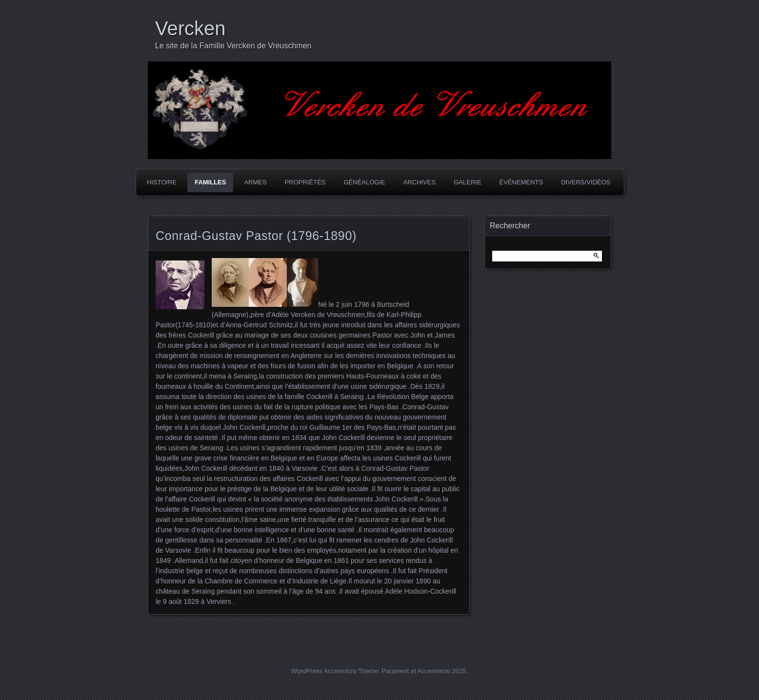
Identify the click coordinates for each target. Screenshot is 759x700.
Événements (521, 182)
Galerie (467, 182)
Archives (419, 182)
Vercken (190, 28)
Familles (210, 182)
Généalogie (364, 182)
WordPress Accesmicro (324, 671)
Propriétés (305, 182)
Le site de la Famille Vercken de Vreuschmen (233, 46)
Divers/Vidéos (586, 182)
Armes (255, 182)
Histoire (162, 182)
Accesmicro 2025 (442, 671)
